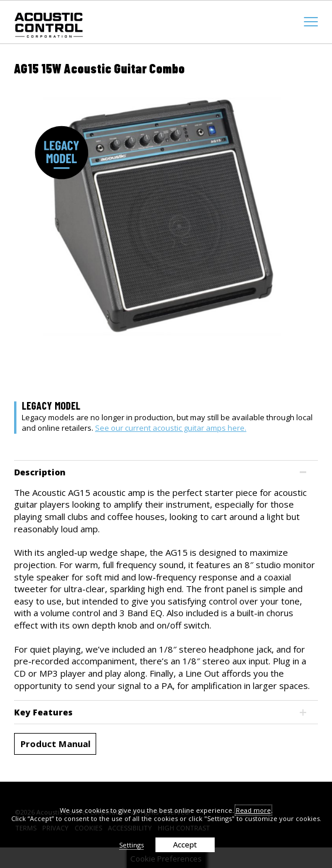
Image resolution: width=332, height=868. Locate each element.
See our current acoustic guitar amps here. (171, 428)
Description (40, 472)
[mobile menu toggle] (311, 22)
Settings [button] (131, 845)
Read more (253, 810)
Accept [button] (185, 845)
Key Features (43, 712)
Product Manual (55, 744)
